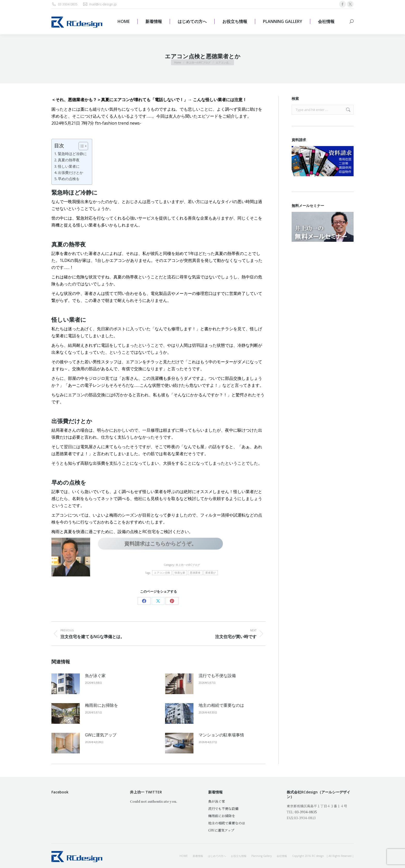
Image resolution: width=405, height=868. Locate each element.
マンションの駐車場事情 (221, 735)
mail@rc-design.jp (100, 4)
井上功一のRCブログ (188, 565)
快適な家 (180, 573)
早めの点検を (69, 179)
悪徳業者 (195, 573)
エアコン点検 (162, 573)
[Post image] (66, 684)
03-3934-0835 (306, 812)
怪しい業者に (69, 166)
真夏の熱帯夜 (69, 160)
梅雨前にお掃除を (102, 705)
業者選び (211, 573)
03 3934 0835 (64, 4)
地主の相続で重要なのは (221, 705)
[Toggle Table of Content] (81, 146)
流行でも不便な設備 (217, 676)
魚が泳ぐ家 (95, 676)
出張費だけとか (71, 172)
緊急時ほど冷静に (72, 154)
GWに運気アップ (101, 735)
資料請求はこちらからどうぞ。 (160, 544)
